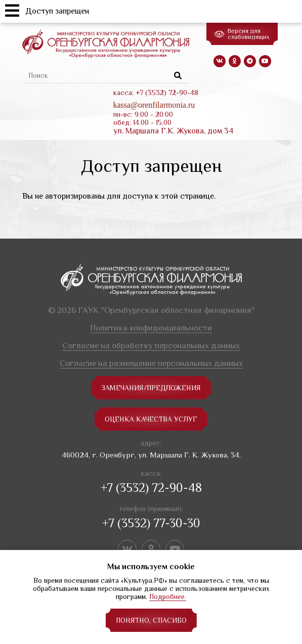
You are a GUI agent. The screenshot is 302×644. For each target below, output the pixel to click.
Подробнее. (168, 596)
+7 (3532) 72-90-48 (151, 488)
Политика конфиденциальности (151, 328)
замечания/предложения (151, 388)
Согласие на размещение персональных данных (151, 363)
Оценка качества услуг (151, 419)
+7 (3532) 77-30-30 (151, 523)
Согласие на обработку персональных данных (151, 346)
